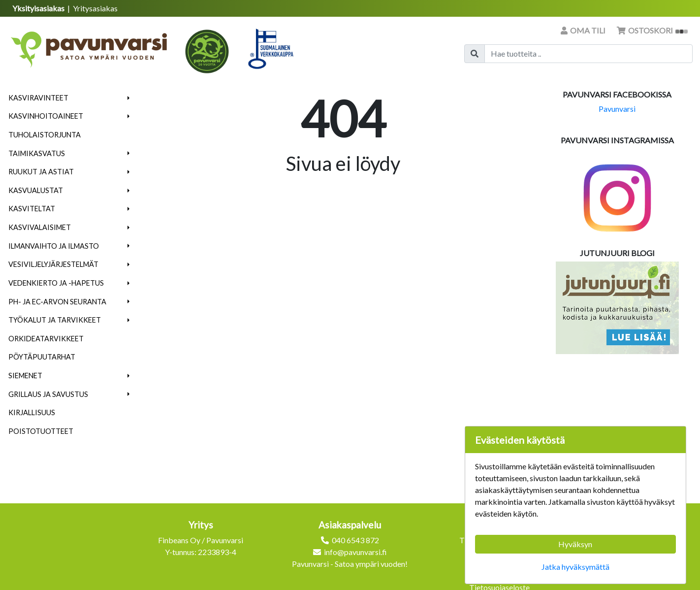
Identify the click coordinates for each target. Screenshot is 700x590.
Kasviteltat (32, 209)
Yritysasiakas (95, 8)
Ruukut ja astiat (41, 172)
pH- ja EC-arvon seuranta (57, 302)
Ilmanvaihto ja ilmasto (54, 246)
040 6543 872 (355, 540)
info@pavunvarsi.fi (355, 552)
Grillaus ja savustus (48, 394)
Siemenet (25, 376)
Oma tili (584, 30)
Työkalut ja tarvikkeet (55, 320)
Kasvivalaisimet (40, 227)
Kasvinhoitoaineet (46, 116)
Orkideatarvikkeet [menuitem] (46, 339)
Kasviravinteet (38, 98)
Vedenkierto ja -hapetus (56, 283)
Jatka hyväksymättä (575, 567)
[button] (129, 98)
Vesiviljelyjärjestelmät (53, 264)
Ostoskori (652, 30)
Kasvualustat (36, 190)
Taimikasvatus (37, 153)
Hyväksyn (575, 544)
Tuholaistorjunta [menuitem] (45, 135)
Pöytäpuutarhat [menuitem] (42, 357)
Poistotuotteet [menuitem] (41, 431)
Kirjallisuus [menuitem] (32, 412)
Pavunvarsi (617, 109)
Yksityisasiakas (39, 8)
